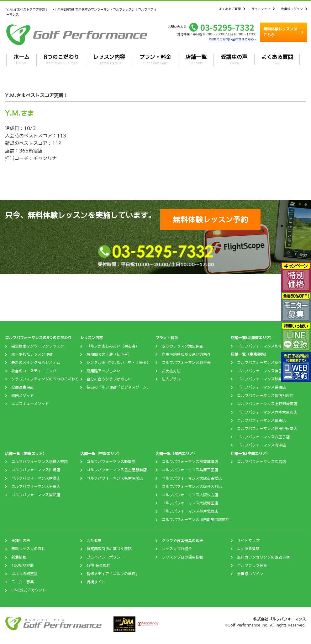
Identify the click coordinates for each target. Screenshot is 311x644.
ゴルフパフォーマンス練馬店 (261, 420)
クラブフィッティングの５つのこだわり (45, 379)
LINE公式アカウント (29, 590)
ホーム (21, 59)
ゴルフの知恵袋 (24, 574)
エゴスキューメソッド (30, 404)
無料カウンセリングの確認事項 (263, 557)
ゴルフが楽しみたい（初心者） (113, 346)
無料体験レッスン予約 (210, 219)
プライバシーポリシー (105, 557)
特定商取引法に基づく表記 (109, 549)
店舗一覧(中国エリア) (249, 454)
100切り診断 (23, 565)
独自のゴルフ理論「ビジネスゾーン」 (119, 387)
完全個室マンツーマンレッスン (38, 346)
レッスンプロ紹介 (177, 549)
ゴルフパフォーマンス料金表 (186, 363)
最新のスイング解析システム (36, 363)
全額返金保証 (23, 387)
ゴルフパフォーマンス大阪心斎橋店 (192, 478)
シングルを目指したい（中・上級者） (119, 363)
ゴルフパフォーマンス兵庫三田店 (190, 470)
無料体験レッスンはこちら (280, 32)
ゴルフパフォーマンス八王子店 (263, 437)
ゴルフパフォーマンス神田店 (261, 371)
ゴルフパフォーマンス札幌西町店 (265, 346)
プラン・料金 (155, 59)
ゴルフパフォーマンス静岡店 (111, 462)
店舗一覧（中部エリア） (101, 454)
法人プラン (171, 379)
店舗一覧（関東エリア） (26, 454)
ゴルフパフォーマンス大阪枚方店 (190, 495)
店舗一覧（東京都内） (250, 354)
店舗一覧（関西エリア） (176, 454)
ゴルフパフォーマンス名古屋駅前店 (117, 470)
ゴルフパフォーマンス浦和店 (36, 495)
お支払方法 (171, 371)
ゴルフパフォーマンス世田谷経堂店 (267, 429)
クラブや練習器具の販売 (182, 541)
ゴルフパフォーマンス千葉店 (36, 487)
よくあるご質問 (230, 9)
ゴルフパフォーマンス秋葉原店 (263, 379)
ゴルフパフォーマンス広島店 (261, 462)
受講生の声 (234, 59)
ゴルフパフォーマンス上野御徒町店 (267, 404)
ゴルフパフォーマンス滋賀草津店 (190, 462)
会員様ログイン (292, 9)
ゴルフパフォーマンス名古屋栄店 (115, 478)
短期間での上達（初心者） (109, 354)
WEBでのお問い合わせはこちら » (233, 39)
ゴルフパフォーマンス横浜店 (36, 478)
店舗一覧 (196, 59)
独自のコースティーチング (34, 371)
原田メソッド (23, 396)
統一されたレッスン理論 (32, 354)
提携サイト (96, 582)
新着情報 (19, 557)
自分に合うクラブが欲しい (109, 379)
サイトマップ (261, 9)
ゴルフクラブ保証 (252, 565)
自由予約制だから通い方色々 (186, 354)
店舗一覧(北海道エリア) (251, 338)
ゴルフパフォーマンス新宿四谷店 (265, 363)
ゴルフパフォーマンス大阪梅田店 (190, 503)
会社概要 (94, 541)
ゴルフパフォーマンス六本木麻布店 (267, 412)
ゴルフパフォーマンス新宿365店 (265, 396)
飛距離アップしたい (103, 371)
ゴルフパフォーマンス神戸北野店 (190, 511)
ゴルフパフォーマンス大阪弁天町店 (192, 487)
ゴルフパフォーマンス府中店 (261, 445)
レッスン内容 (109, 59)
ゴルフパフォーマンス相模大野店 (40, 462)
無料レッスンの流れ (28, 549)
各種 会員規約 (98, 565)
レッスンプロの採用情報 (182, 557)
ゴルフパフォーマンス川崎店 (36, 470)
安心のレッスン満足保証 (182, 346)
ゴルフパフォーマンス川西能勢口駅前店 (196, 520)
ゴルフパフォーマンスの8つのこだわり (38, 338)
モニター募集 (23, 582)
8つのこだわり (61, 59)
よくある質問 (277, 59)
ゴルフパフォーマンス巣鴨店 (261, 387)
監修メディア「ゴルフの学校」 (113, 574)
